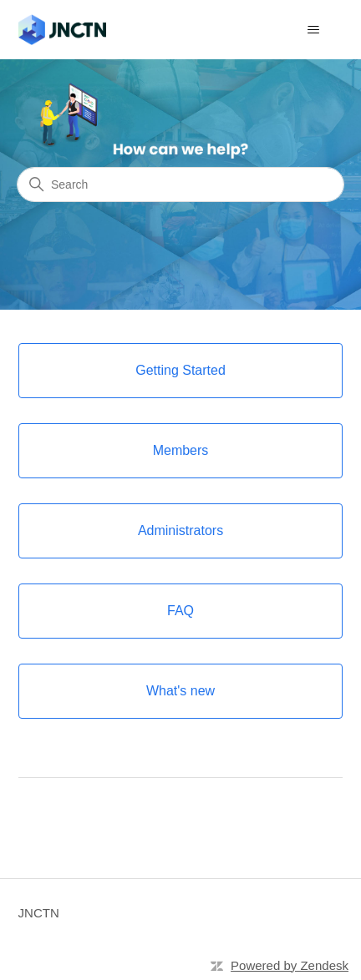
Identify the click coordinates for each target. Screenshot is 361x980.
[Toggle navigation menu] (313, 30)
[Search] (180, 184)
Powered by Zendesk (290, 965)
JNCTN (39, 913)
